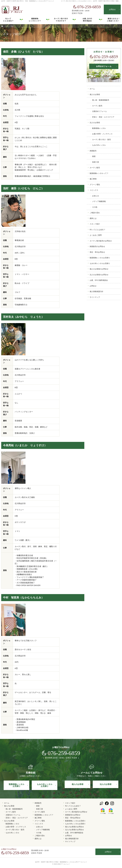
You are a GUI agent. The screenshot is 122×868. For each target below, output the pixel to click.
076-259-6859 (87, 7)
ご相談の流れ (95, 213)
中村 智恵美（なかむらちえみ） (24, 598)
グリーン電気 (95, 185)
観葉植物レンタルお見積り (100, 258)
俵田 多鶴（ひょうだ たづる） (24, 52)
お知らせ (96, 196)
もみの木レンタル (99, 145)
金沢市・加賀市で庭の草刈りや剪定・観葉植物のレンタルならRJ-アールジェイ (61, 862)
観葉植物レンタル (99, 128)
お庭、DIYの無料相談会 (99, 280)
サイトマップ (95, 297)
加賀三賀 (96, 162)
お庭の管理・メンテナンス (102, 134)
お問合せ (93, 286)
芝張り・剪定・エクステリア (103, 117)
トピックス (94, 190)
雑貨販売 (93, 151)
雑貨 (94, 156)
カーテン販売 (97, 106)
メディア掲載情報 (99, 201)
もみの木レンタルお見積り (100, 263)
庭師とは (93, 218)
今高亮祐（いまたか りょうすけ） (25, 445)
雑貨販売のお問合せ (97, 246)
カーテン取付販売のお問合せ (101, 241)
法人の (106, 784)
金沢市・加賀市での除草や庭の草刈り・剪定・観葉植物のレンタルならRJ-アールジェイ (28, 1)
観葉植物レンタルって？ (99, 173)
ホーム (92, 89)
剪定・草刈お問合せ (97, 252)
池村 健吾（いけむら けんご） (24, 188)
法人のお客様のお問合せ (99, 275)
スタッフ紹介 (95, 224)
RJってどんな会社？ (98, 230)
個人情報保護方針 (96, 291)
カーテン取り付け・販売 (101, 139)
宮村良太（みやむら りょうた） (24, 317)
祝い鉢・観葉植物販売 (101, 100)
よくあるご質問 (96, 235)
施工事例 (93, 179)
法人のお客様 (95, 123)
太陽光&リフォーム (99, 111)
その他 (95, 207)
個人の (78, 784)
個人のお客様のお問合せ (99, 269)
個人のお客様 (95, 94)
